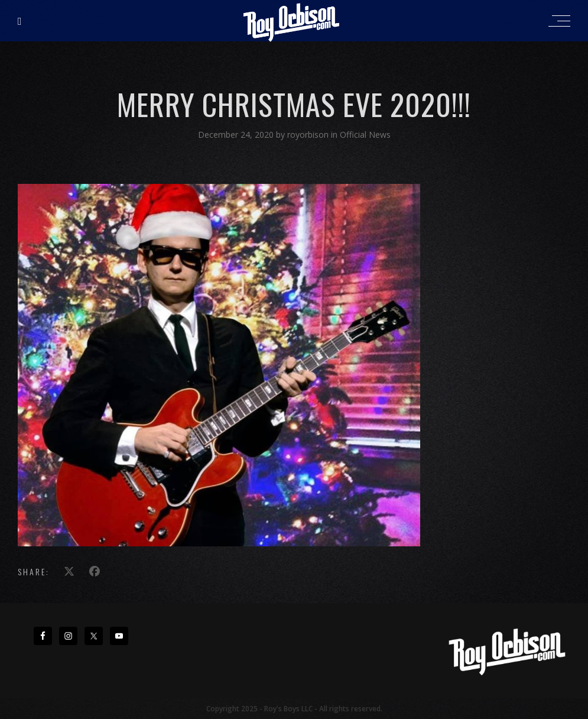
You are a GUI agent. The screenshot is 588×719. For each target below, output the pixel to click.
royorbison (309, 135)
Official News (365, 135)
